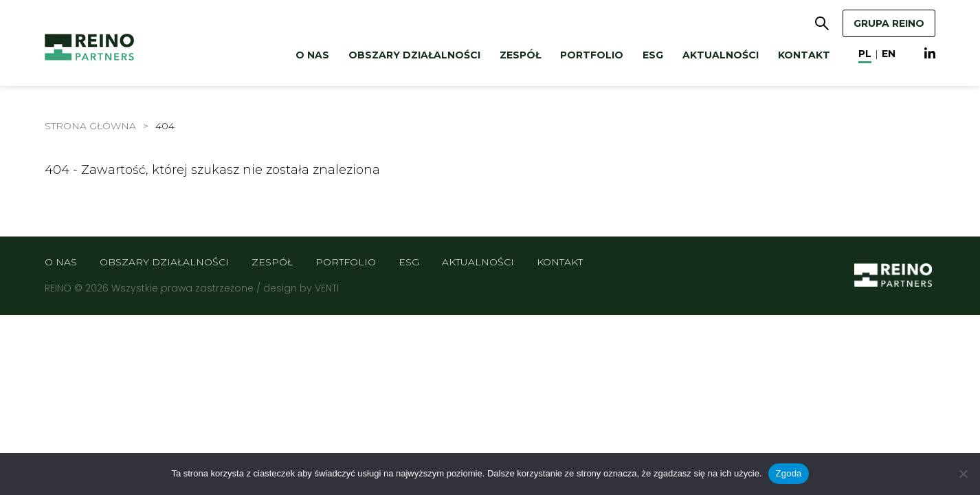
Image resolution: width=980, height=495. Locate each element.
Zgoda (788, 473)
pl (865, 54)
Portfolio (592, 55)
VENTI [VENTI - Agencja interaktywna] (327, 288)
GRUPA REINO (889, 23)
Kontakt (804, 55)
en (889, 54)
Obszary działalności (414, 55)
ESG (653, 55)
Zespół (520, 55)
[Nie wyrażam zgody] (963, 474)
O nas (312, 55)
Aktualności (721, 55)
